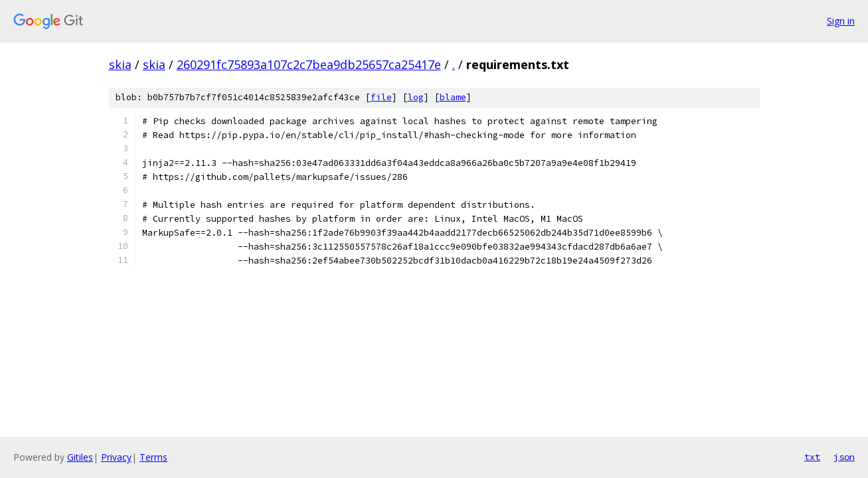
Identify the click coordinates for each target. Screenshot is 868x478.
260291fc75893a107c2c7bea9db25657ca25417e (309, 64)
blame (453, 97)
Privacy (116, 457)
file (381, 97)
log (416, 97)
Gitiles (80, 457)
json (844, 457)
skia (120, 64)
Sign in (841, 21)
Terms (153, 457)
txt (812, 457)
